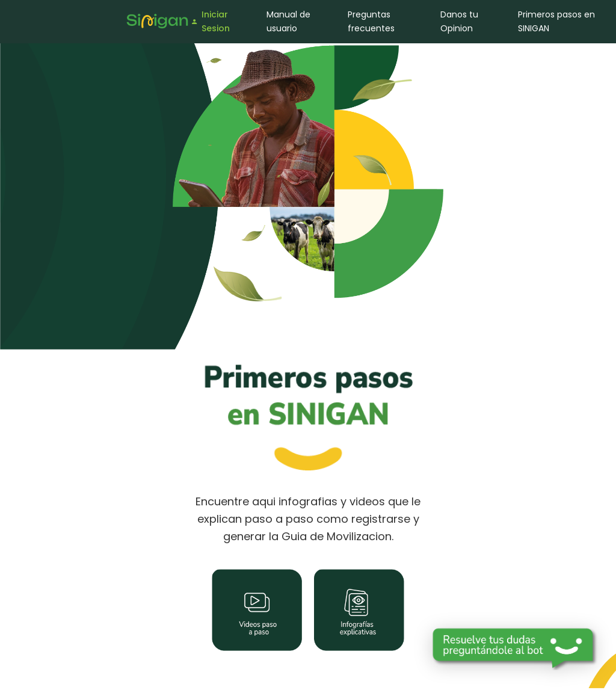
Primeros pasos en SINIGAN (556, 21)
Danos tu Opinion (459, 21)
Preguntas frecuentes (371, 21)
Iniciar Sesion (210, 21)
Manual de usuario (288, 21)
